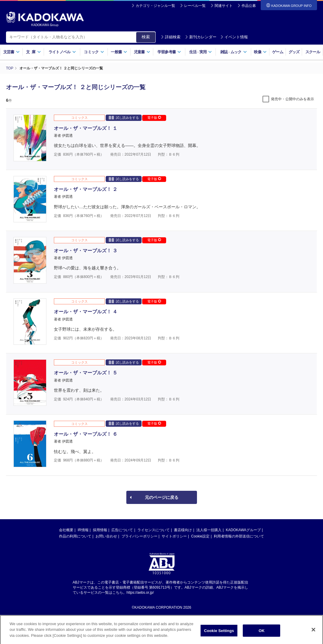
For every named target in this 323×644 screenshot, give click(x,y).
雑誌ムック (234, 52)
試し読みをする (124, 117)
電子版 (154, 118)
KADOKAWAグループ (243, 530)
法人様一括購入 (209, 530)
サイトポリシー (174, 536)
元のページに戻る (162, 497)
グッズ (294, 52)
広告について (122, 530)
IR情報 (83, 530)
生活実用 (201, 52)
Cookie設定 (200, 536)
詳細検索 (171, 37)
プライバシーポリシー (139, 536)
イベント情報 (234, 37)
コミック (94, 52)
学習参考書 (169, 52)
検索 (146, 37)
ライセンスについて (154, 530)
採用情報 (100, 530)
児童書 (142, 52)
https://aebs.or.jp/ (140, 593)
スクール (313, 52)
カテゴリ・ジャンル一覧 (155, 6)
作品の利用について (75, 536)
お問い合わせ (106, 536)
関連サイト (224, 6)
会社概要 (66, 530)
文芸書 (12, 52)
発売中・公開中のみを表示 (292, 99)
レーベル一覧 (195, 6)
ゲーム (278, 52)
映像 (260, 52)
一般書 (119, 52)
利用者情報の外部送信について (239, 536)
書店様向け (183, 530)
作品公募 (249, 6)
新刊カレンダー (201, 37)
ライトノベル (62, 52)
